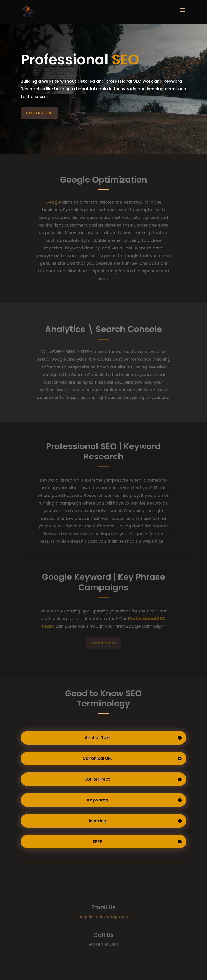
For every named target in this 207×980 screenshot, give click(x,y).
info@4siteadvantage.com (103, 917)
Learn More (103, 643)
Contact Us (39, 113)
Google (53, 202)
